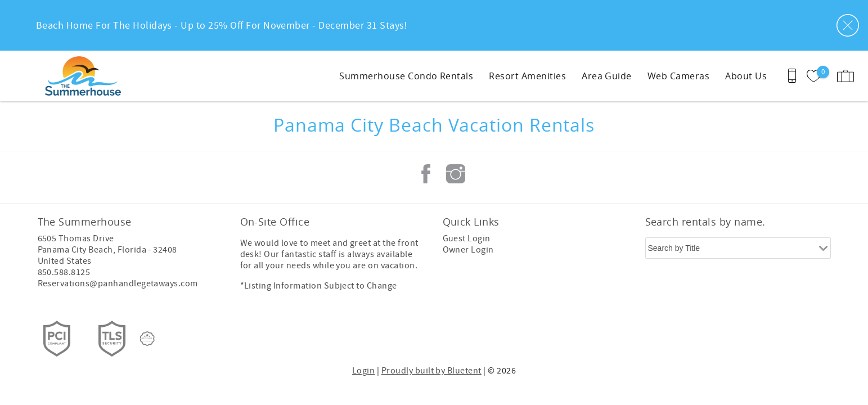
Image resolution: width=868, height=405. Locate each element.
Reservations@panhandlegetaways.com (118, 283)
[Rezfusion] (147, 339)
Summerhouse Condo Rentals (406, 76)
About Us (746, 76)
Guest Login (467, 238)
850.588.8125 (64, 272)
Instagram (456, 174)
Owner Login (468, 250)
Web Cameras (678, 76)
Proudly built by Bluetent (431, 371)
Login (363, 371)
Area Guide (607, 76)
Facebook (426, 174)
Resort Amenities (527, 76)
